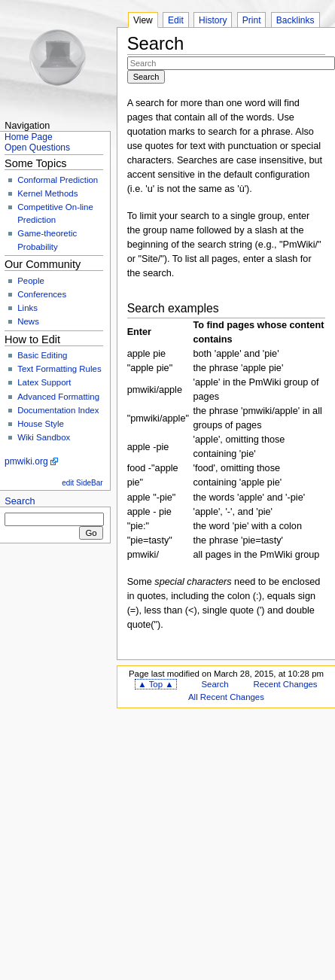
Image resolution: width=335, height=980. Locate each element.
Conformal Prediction (58, 180)
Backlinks (295, 20)
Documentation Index (58, 410)
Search (20, 501)
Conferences (42, 294)
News (28, 321)
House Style (41, 424)
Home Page (29, 137)
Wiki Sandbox (44, 437)
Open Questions (37, 148)
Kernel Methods (47, 193)
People (31, 281)
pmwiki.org (26, 461)
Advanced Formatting (58, 397)
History (213, 20)
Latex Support (44, 382)
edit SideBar (82, 483)
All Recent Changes (226, 697)
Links (27, 308)
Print (252, 20)
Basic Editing (42, 355)
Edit (176, 20)
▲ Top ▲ (155, 684)
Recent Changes (285, 684)
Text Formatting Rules (59, 369)
